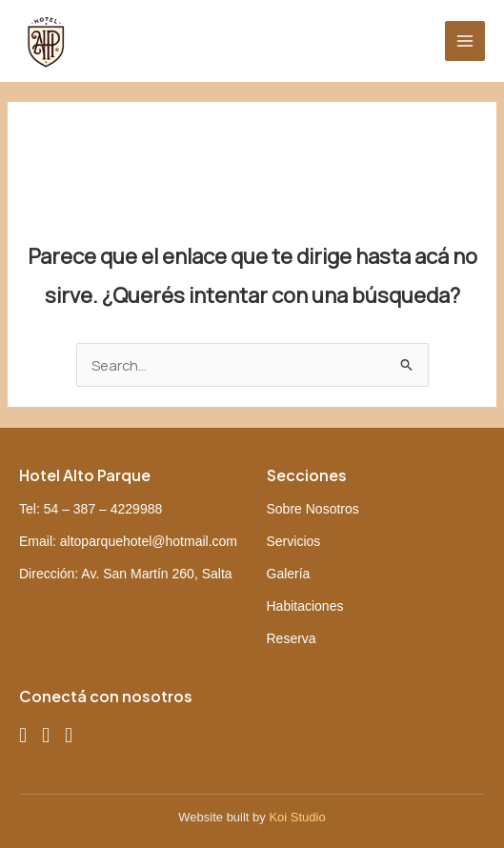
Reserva (292, 638)
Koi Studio (297, 817)
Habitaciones (305, 606)
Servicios (294, 541)
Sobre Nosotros (313, 509)
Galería (289, 574)
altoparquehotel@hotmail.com (149, 541)
